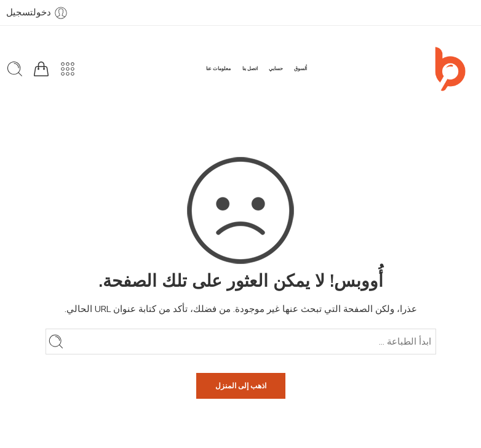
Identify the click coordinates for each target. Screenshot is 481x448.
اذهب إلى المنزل (241, 386)
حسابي (276, 69)
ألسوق (300, 69)
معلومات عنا (218, 69)
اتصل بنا (250, 69)
